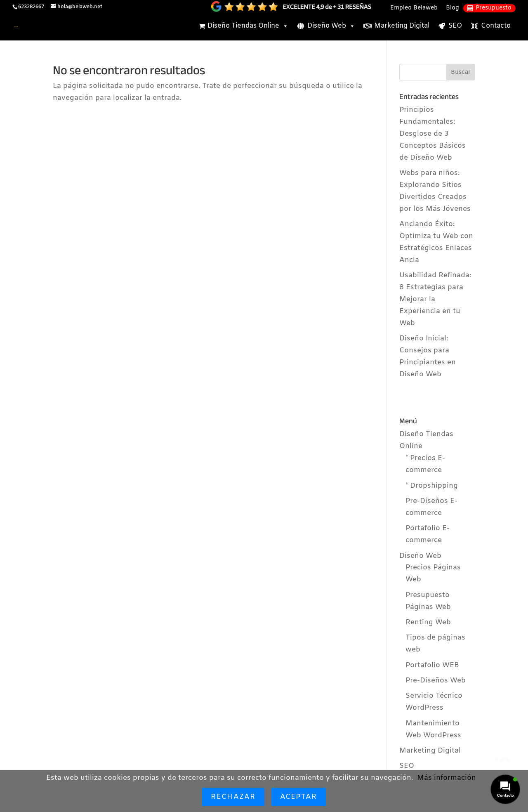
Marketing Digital (402, 26)
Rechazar (233, 797)
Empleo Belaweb (414, 8)
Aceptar (299, 797)
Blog (453, 8)
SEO (455, 26)
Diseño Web (331, 26)
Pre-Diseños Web (436, 681)
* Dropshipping (432, 486)
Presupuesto (494, 8)
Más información (447, 778)
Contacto (496, 26)
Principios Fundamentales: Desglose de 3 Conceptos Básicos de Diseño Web (433, 134)
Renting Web (428, 622)
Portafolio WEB (432, 665)
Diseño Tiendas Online (248, 26)
